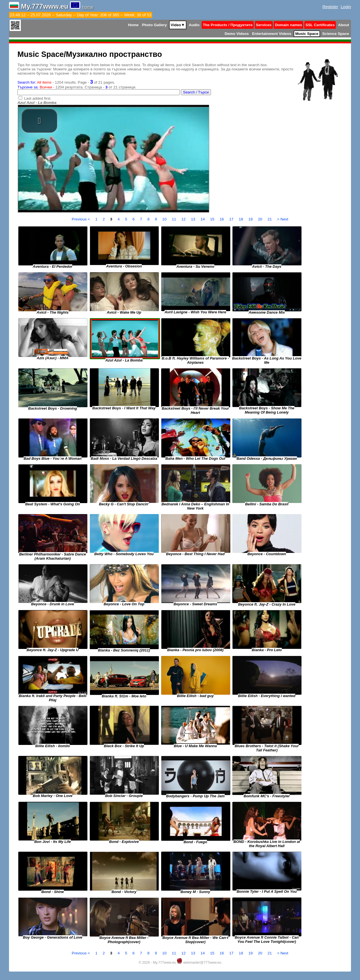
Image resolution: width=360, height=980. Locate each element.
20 (261, 219)
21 (270, 219)
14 (203, 219)
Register (330, 7)
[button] (39, 121)
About (344, 25)
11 (175, 219)
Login (346, 7)
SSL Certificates (320, 25)
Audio (194, 25)
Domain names (288, 25)
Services (264, 25)
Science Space (336, 34)
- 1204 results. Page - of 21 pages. (66, 82)
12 (184, 219)
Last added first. (38, 98)
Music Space (307, 34)
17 (232, 219)
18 (241, 219)
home (88, 7)
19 (251, 219)
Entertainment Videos (272, 34)
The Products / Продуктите (228, 25)
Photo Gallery (154, 25)
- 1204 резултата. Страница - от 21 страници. (77, 87)
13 (194, 219)
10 (165, 219)
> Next (283, 219)
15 (213, 219)
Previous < (81, 219)
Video (178, 25)
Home (133, 25)
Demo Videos (237, 34)
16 (222, 219)
